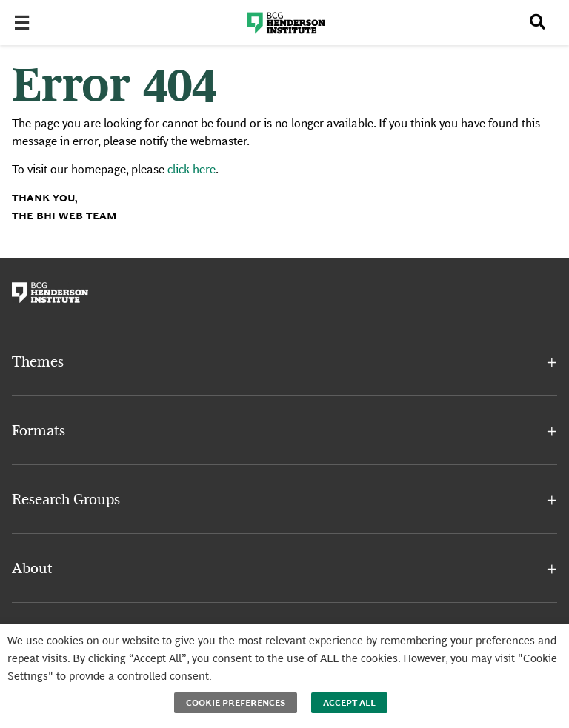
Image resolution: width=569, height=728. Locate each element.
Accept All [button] (349, 703)
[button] (284, 363)
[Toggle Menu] (27, 23)
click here (192, 169)
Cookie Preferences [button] (236, 703)
